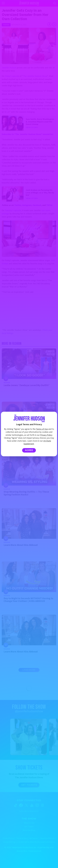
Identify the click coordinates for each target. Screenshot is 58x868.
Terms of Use (42, 429)
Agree (29, 450)
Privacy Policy (46, 435)
